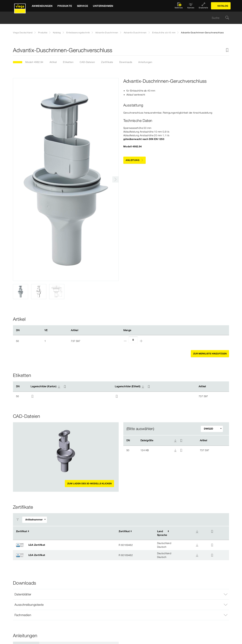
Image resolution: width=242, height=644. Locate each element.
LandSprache (162, 533)
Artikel (53, 62)
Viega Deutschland (23, 33)
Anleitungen (145, 62)
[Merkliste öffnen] (179, 6)
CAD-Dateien (87, 62)
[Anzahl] (133, 340)
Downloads (126, 62)
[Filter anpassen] (212, 429)
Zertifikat (22, 531)
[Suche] (227, 18)
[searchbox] (118, 18)
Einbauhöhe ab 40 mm (164, 33)
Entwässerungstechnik (78, 33)
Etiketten (68, 62)
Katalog (57, 33)
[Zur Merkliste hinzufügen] (227, 50)
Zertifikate (107, 62)
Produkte (43, 33)
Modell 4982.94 (34, 62)
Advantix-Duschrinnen (107, 33)
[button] (121, 594)
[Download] (197, 532)
